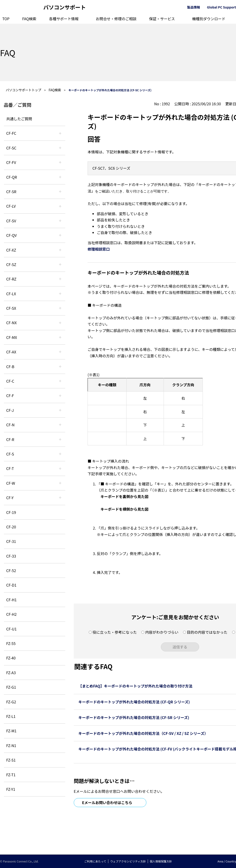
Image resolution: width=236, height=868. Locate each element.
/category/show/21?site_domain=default (60, 162)
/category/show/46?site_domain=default (60, 395)
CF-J (10, 410)
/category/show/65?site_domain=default (60, 279)
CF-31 (11, 541)
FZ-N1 (11, 745)
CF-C (10, 381)
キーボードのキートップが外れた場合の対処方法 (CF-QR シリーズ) (134, 702)
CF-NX (11, 323)
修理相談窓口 (99, 249)
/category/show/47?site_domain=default (60, 410)
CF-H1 (11, 600)
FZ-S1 (11, 760)
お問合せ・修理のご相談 (116, 19)
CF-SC (11, 148)
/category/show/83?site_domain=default (60, 308)
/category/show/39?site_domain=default (60, 337)
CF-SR (11, 192)
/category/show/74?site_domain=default (60, 192)
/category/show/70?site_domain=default (60, 454)
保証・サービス (162, 19)
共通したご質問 (19, 119)
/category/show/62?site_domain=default (60, 439)
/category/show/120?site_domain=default (60, 133)
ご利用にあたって (95, 861)
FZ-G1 (11, 687)
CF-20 (11, 527)
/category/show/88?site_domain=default (60, 264)
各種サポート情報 (64, 19)
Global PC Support (221, 7)
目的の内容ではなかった (207, 632)
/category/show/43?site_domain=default (60, 352)
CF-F (10, 395)
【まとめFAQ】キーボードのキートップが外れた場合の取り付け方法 (135, 686)
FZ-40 (11, 658)
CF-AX (11, 352)
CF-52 (11, 570)
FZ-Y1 (11, 789)
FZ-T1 (11, 775)
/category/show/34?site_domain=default (60, 294)
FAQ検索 (29, 19)
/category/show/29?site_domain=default (60, 206)
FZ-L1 (11, 716)
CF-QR (12, 177)
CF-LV (11, 206)
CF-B (10, 367)
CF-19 (11, 512)
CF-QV (11, 235)
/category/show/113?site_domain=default (60, 498)
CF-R (10, 439)
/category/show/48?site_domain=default (60, 425)
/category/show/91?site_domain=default (60, 468)
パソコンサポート (65, 7)
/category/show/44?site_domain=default (60, 367)
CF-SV (11, 221)
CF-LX (11, 294)
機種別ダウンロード (209, 19)
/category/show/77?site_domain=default (60, 221)
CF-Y (10, 498)
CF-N (10, 425)
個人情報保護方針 (161, 861)
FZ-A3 (11, 673)
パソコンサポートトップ (24, 90)
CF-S (10, 454)
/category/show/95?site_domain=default (60, 483)
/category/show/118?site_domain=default (60, 148)
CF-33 (11, 556)
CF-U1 (11, 629)
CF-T (10, 468)
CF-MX (12, 337)
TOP (6, 19)
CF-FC (11, 133)
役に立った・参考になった (115, 632)
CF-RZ (11, 279)
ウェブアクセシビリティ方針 (128, 861)
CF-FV (11, 162)
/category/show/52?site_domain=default (60, 323)
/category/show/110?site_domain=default (60, 177)
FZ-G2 (11, 702)
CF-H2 (11, 614)
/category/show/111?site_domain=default (60, 250)
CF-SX (11, 308)
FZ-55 (11, 643)
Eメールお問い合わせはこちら (107, 802)
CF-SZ (11, 264)
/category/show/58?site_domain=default (60, 235)
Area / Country (227, 861)
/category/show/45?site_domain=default (60, 381)
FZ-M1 (11, 731)
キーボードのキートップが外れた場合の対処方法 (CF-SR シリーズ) (134, 717)
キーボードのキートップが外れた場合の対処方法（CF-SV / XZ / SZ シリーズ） (143, 733)
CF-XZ (11, 250)
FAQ (8, 52)
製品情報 (194, 7)
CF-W (11, 483)
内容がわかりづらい (162, 632)
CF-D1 (11, 585)
